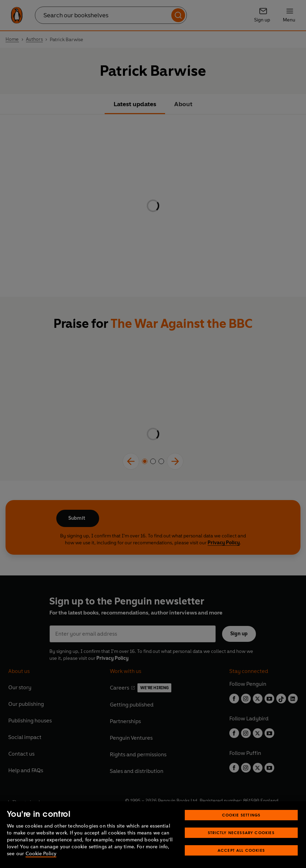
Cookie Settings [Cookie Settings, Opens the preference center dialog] (241, 815)
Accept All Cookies (241, 850)
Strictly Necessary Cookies (241, 833)
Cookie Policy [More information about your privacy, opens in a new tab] (41, 854)
